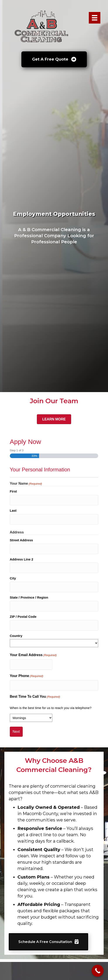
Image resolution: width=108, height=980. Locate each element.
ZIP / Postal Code (23, 617)
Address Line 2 (22, 559)
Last (13, 510)
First (13, 491)
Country (16, 636)
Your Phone (27, 676)
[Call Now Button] (98, 971)
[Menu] (95, 18)
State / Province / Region (29, 597)
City (13, 578)
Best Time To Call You (35, 697)
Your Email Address (33, 655)
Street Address (21, 540)
